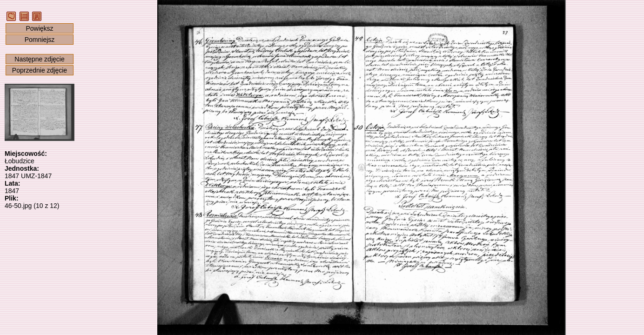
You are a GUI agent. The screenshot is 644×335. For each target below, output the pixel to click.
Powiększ (39, 28)
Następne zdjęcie (39, 59)
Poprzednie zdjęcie (40, 70)
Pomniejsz (40, 40)
